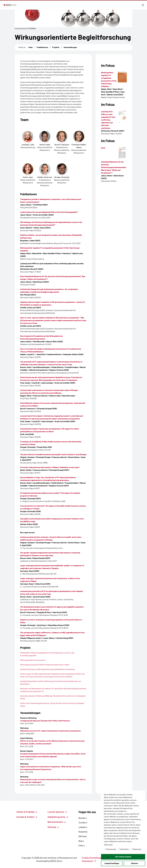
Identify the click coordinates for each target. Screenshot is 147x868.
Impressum (89, 861)
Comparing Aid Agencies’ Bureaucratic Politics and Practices (45, 721)
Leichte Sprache (57, 812)
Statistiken (124, 849)
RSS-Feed (83, 836)
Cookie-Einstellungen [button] (94, 858)
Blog (81, 841)
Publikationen (42, 47)
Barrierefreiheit (57, 822)
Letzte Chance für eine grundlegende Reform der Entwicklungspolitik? (49, 212)
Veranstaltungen (70, 47)
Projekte (56, 47)
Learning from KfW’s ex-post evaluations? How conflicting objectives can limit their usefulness (108, 120)
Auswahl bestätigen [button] (112, 863)
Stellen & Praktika (27, 812)
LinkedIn (83, 827)
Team (30, 47)
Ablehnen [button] (134, 863)
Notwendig (110, 849)
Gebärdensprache (58, 817)
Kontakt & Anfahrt (27, 817)
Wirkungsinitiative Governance (33, 660)
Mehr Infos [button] (108, 844)
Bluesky (83, 818)
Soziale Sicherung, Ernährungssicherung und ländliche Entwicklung (47, 669)
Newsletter (83, 832)
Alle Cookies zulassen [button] (123, 857)
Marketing (136, 849)
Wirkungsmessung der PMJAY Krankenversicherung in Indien (45, 665)
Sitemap (53, 827)
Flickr (82, 845)
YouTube (83, 822)
